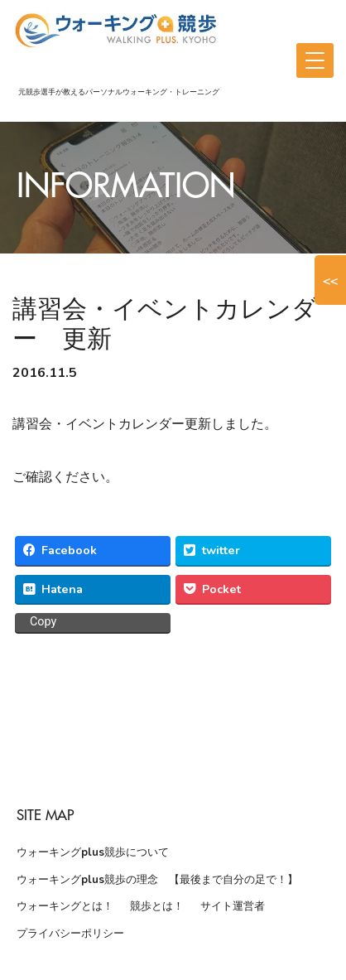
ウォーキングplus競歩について (93, 852)
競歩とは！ (157, 906)
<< (330, 280)
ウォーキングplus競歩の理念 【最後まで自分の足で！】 (157, 880)
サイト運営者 (233, 906)
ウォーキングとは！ (65, 906)
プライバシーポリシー (70, 934)
